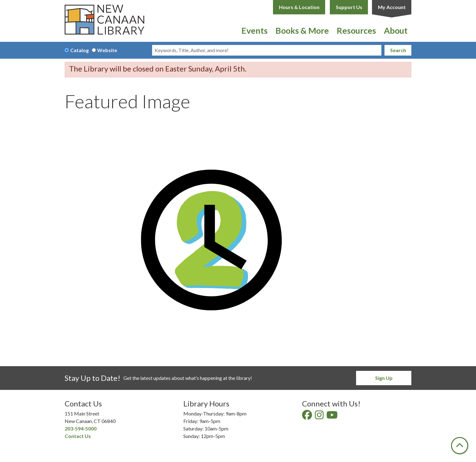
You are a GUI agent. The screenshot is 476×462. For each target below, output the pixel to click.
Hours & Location (299, 7)
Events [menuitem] (255, 30)
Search (398, 50)
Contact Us (78, 436)
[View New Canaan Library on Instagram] (320, 417)
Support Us (349, 7)
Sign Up (384, 378)
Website (107, 50)
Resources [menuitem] (356, 30)
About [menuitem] (396, 30)
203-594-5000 (81, 428)
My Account (392, 7)
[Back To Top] (460, 446)
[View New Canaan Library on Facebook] (307, 417)
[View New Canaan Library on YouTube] (332, 417)
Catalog (79, 50)
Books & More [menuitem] (302, 30)
